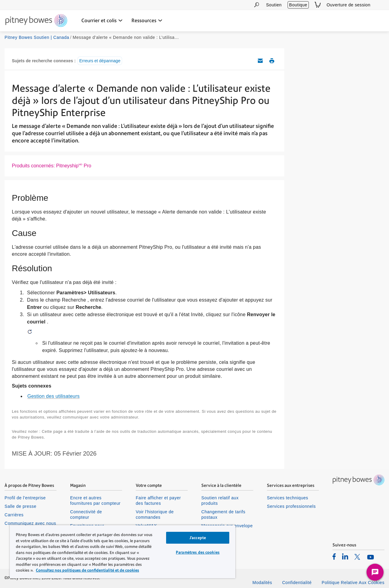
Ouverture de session (349, 5)
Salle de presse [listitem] (20, 506)
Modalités (262, 583)
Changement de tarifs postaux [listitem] (223, 514)
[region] (123, 552)
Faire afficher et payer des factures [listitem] (158, 501)
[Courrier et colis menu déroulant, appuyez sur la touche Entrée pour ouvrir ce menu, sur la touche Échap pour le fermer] (102, 21)
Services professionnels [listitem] (291, 506)
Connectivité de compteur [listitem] (86, 514)
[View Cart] (318, 5)
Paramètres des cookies (198, 552)
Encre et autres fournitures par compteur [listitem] (95, 501)
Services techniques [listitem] (288, 498)
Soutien (274, 5)
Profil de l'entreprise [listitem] (25, 498)
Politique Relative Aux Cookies (353, 583)
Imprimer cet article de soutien (272, 61)
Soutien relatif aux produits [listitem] (220, 501)
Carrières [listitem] (14, 515)
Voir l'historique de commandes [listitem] (155, 514)
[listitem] (334, 556)
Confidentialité (297, 583)
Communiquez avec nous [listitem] (30, 523)
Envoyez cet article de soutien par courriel (260, 61)
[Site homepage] (36, 21)
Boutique (298, 5)
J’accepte (198, 538)
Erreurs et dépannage (100, 61)
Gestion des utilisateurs (53, 396)
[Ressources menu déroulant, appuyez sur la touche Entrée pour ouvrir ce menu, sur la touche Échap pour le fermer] (147, 21)
